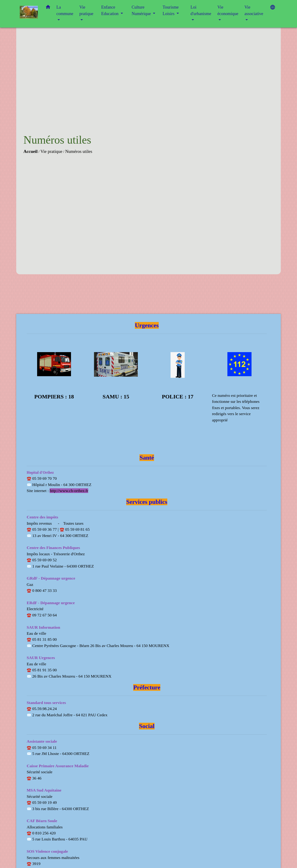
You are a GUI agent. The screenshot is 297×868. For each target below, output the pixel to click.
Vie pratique (51, 151)
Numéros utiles (79, 151)
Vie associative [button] (254, 10)
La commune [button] (65, 10)
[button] (48, 8)
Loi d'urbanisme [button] (201, 10)
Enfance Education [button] (110, 10)
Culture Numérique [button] (142, 10)
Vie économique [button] (228, 10)
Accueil (31, 151)
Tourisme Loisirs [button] (171, 10)
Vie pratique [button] (86, 10)
